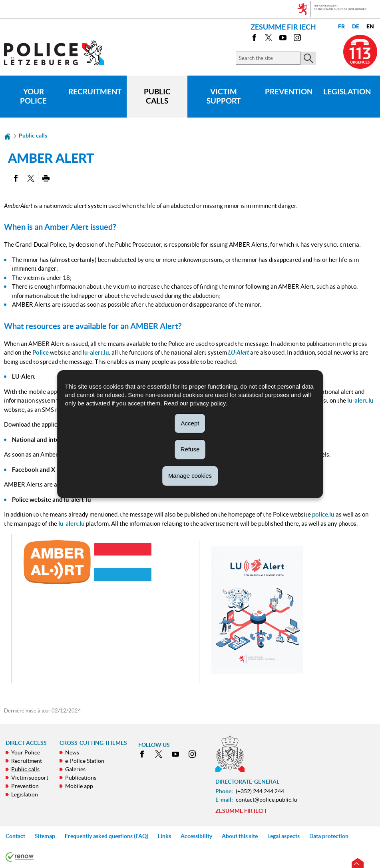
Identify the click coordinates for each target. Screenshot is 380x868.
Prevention (289, 92)
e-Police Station (85, 761)
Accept (190, 423)
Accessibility (196, 836)
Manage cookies (190, 476)
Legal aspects (284, 836)
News (72, 752)
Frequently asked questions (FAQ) (106, 836)
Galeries (75, 769)
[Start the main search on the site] (308, 58)
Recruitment (95, 92)
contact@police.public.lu (267, 800)
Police (41, 352)
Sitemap (45, 836)
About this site (240, 836)
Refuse (190, 449)
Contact (15, 836)
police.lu (323, 514)
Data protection (329, 836)
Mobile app (79, 786)
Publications (81, 778)
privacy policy (208, 403)
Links (164, 836)
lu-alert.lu (96, 352)
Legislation (347, 92)
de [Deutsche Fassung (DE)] (356, 27)
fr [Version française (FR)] (341, 27)
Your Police (33, 96)
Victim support (224, 96)
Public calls (157, 96)
